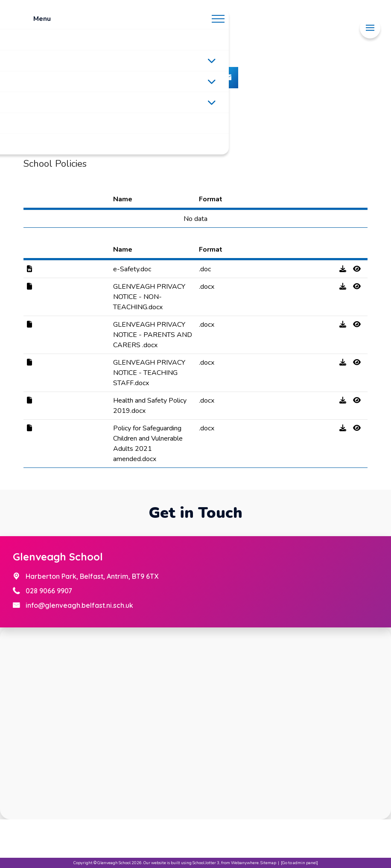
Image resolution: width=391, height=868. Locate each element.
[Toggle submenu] (212, 61)
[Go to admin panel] (299, 863)
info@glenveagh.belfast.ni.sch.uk (79, 605)
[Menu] (370, 28)
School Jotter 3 (206, 863)
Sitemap (268, 863)
